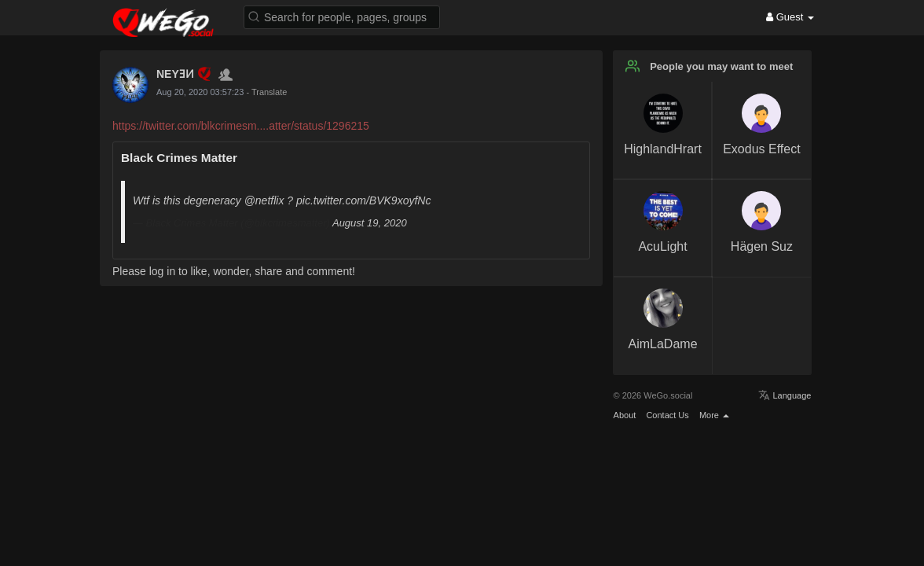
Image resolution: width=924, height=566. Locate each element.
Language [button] (785, 395)
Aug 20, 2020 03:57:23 (200, 92)
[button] (342, 16)
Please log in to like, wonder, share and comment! (234, 271)
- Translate (266, 92)
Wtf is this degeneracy (189, 200)
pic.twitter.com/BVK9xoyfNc (363, 200)
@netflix (264, 200)
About (625, 415)
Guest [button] (790, 17)
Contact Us (667, 415)
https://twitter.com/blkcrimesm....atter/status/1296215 (241, 126)
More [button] (714, 415)
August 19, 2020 (370, 223)
